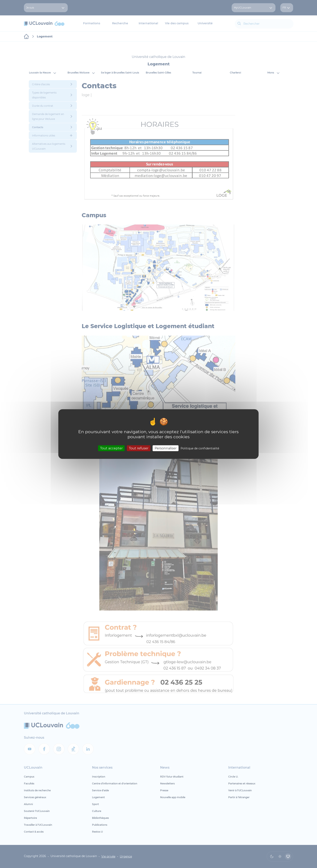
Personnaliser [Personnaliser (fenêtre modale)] (166, 448)
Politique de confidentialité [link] (200, 448)
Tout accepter (111, 448)
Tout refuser (139, 448)
